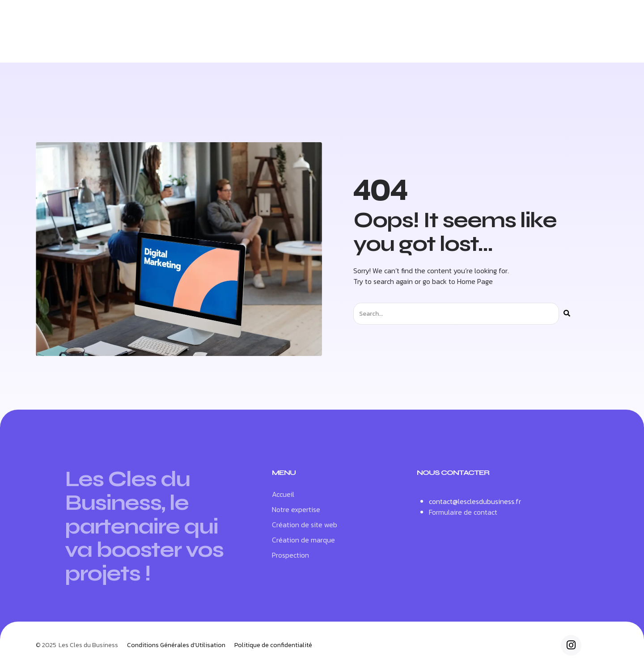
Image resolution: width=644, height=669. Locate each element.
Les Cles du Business (88, 645)
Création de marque (396, 43)
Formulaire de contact (463, 512)
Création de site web (306, 43)
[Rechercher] (567, 314)
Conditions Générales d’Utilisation (176, 645)
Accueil (161, 43)
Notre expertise (222, 43)
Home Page (475, 281)
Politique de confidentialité (273, 645)
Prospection (473, 43)
